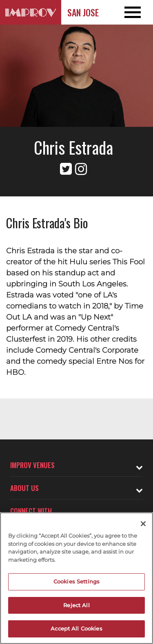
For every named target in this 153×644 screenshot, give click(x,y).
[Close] (143, 524)
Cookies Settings (76, 581)
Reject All (76, 605)
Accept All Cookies (76, 628)
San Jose (83, 12)
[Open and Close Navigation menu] (138, 12)
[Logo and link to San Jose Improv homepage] (31, 12)
